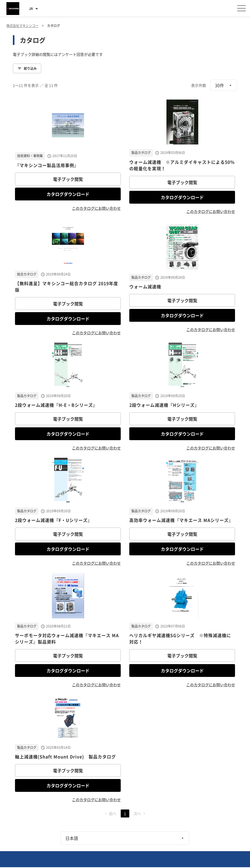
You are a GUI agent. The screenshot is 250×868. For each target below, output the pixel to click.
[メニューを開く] (241, 8)
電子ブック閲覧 (68, 179)
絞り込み (27, 68)
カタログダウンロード (68, 194)
